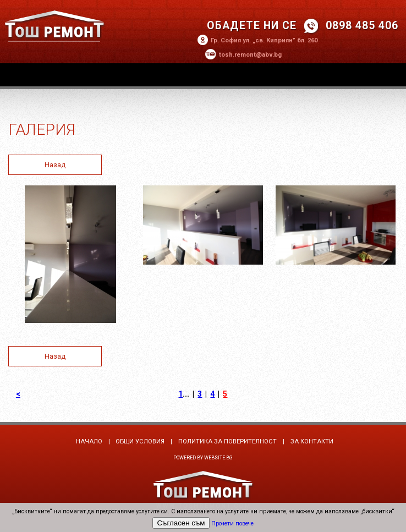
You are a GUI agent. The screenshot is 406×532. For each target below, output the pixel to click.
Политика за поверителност (227, 441)
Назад (55, 165)
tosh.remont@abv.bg (250, 55)
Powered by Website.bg (203, 458)
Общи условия (140, 441)
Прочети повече (232, 523)
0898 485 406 (362, 26)
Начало (89, 441)
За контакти (312, 441)
